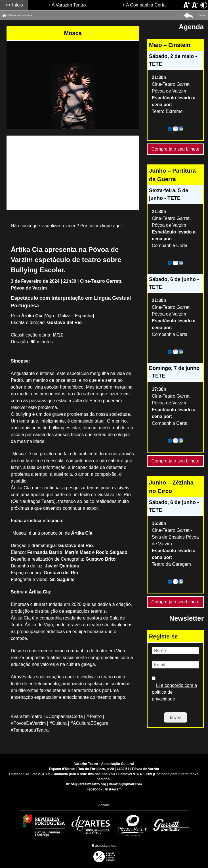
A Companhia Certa (146, 5)
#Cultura (58, 723)
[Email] (175, 665)
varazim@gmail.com (125, 784)
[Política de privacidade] (154, 678)
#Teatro (94, 716)
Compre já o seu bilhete (176, 147)
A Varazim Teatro (69, 5)
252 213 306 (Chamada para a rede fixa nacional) (71, 774)
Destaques (15, 15)
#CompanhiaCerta (64, 716)
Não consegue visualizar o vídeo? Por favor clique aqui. (67, 226)
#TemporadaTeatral (30, 730)
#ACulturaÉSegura (89, 723)
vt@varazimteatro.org (89, 784)
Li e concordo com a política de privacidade (174, 692)
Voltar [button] (203, 15)
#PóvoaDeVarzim (28, 723)
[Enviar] (176, 717)
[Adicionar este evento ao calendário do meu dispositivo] (175, 129)
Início (17, 5)
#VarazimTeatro (27, 716)
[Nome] (175, 651)
